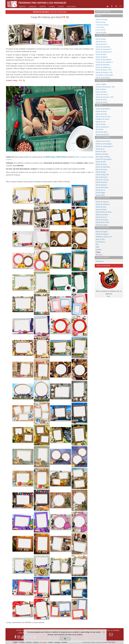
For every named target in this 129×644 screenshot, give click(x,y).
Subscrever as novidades (111, 633)
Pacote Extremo (101, 207)
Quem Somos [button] (71, 7)
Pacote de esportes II (103, 204)
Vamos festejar (101, 39)
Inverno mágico (101, 84)
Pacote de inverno (102, 95)
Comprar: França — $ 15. (14, 80)
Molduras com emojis (103, 141)
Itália (97, 247)
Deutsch (29, 642)
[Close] (104, 632)
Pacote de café (101, 162)
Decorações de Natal (103, 157)
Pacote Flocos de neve (103, 117)
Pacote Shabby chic (102, 175)
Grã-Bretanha (100, 242)
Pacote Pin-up (100, 190)
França (98, 252)
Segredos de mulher (103, 222)
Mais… (109, 296)
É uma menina (101, 30)
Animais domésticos (102, 135)
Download (33, 7)
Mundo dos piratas (102, 215)
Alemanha (99, 255)
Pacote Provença (101, 170)
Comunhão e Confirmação (104, 75)
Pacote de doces (101, 164)
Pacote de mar (101, 122)
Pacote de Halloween (103, 65)
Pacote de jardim (101, 114)
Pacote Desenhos (101, 182)
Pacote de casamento (103, 47)
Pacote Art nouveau (102, 180)
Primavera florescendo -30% (105, 87)
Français (22, 642)
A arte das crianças (102, 25)
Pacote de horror (101, 217)
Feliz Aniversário (101, 42)
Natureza (99, 105)
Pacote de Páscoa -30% (103, 70)
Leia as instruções (65, 172)
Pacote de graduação (103, 78)
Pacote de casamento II (104, 49)
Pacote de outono (102, 102)
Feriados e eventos (103, 35)
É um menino (100, 27)
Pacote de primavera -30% (105, 97)
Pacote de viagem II (102, 234)
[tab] (109, 12)
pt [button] (121, 6)
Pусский (64, 642)
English (15, 642)
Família (99, 16)
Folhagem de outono (103, 119)
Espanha (99, 250)
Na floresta (99, 129)
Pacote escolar (101, 22)
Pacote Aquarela (101, 185)
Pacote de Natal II (102, 57)
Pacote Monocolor (102, 177)
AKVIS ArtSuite (61, 157)
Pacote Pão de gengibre (104, 159)
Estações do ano (102, 80)
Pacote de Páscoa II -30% (104, 72)
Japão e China (100, 239)
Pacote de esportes (102, 202)
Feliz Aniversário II (102, 44)
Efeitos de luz (100, 149)
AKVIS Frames (50, 157)
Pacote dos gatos (101, 132)
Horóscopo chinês (102, 225)
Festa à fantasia (101, 210)
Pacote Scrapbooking (103, 167)
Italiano (51, 642)
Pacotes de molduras (103, 12)
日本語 (57, 642)
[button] (13, 119)
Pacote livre (100, 261)
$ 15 (63, 17)
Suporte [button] (61, 7)
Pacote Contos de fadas (104, 212)
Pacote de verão (101, 100)
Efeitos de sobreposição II (104, 146)
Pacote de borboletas (103, 109)
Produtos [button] (22, 7)
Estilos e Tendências (103, 137)
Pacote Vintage (101, 172)
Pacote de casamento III (104, 52)
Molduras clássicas (102, 154)
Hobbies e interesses (103, 198)
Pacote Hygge (100, 193)
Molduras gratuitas (103, 257)
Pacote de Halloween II (103, 67)
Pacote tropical (101, 124)
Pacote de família (101, 20)
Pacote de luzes (101, 151)
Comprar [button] (42, 7)
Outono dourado (101, 92)
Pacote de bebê (101, 32)
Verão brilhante (101, 89)
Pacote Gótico (100, 195)
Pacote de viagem (102, 232)
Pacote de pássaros (102, 127)
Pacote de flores (101, 111)
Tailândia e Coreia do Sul (104, 237)
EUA (97, 244)
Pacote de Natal (101, 54)
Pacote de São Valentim (104, 60)
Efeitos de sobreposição (104, 144)
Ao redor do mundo (103, 228)
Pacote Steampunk (102, 187)
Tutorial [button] (52, 7)
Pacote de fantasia (102, 220)
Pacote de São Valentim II (104, 62)
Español (36, 642)
